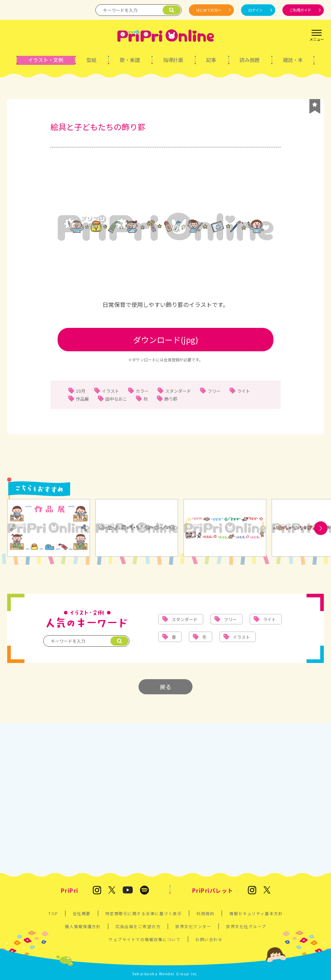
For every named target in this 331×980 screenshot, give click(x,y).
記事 (211, 60)
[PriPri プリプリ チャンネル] (127, 890)
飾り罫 (171, 399)
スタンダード (178, 391)
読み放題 (250, 60)
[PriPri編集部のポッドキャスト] (144, 891)
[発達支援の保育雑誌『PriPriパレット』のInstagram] (252, 891)
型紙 (91, 60)
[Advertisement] (165, 795)
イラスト (110, 391)
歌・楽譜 (130, 60)
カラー (142, 391)
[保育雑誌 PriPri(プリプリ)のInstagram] (97, 891)
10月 (81, 391)
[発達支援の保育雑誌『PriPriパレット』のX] (267, 890)
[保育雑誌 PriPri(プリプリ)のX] (112, 890)
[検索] (172, 10)
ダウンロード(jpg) (166, 339)
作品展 (82, 399)
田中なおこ (116, 399)
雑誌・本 (293, 60)
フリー (214, 391)
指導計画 (173, 60)
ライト (244, 391)
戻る (165, 687)
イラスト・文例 (46, 60)
